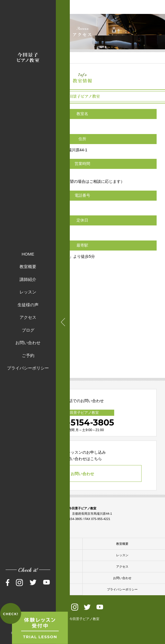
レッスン (28, 292)
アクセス (28, 317)
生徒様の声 (28, 304)
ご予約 (28, 355)
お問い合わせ (28, 343)
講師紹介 (28, 279)
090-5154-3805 (82, 423)
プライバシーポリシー (28, 368)
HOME (28, 254)
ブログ (28, 330)
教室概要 (28, 267)
